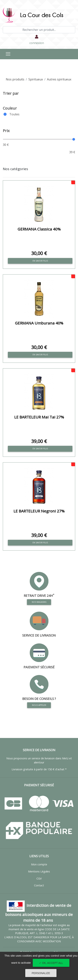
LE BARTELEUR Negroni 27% (39, 511)
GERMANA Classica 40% (39, 229)
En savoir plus (40, 261)
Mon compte (39, 864)
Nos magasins (39, 602)
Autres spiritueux (59, 79)
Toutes (14, 114)
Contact (39, 885)
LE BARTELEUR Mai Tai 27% (39, 417)
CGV (39, 878)
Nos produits (15, 79)
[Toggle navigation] (8, 54)
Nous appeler (39, 705)
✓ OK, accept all (51, 963)
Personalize (41, 973)
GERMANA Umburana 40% (39, 323)
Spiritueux (36, 79)
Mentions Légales (39, 871)
